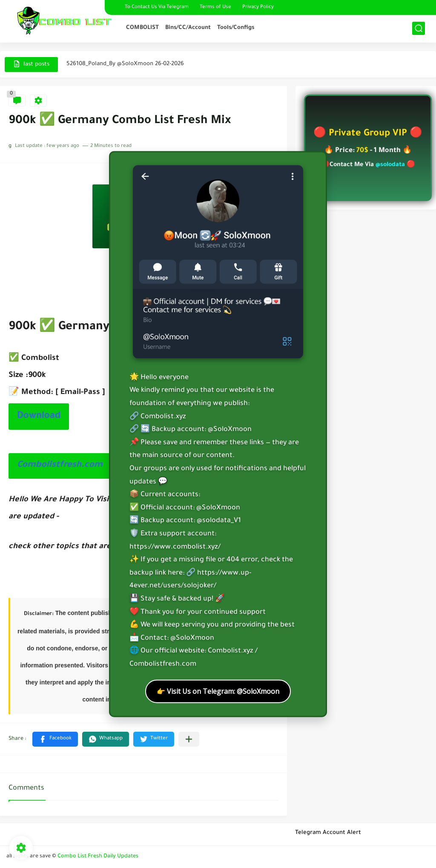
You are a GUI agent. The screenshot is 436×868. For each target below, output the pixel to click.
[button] (55, 739)
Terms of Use (215, 7)
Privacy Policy (258, 7)
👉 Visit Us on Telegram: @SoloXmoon (218, 691)
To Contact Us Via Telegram (157, 7)
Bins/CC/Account (188, 28)
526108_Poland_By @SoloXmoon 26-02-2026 (125, 64)
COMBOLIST (142, 28)
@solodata (390, 165)
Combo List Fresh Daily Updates (98, 857)
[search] (419, 28)
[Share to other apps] (189, 739)
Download (39, 417)
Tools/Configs (236, 28)
